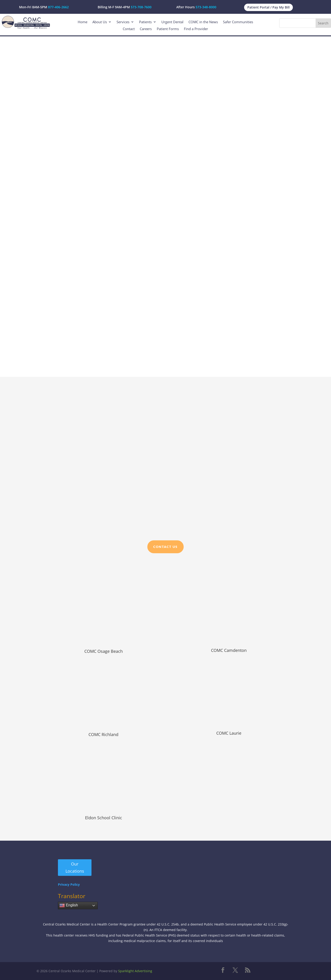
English (69, 905)
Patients (145, 22)
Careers (146, 29)
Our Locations (75, 867)
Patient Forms (168, 29)
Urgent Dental (172, 22)
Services (123, 22)
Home (83, 22)
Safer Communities (238, 22)
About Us (100, 22)
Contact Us (165, 547)
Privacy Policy (69, 884)
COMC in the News (203, 22)
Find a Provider (196, 29)
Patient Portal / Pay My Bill (268, 7)
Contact (129, 29)
